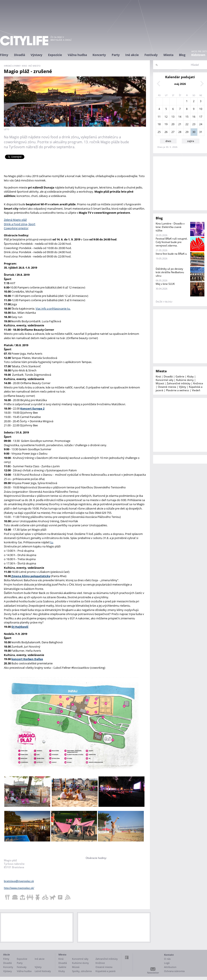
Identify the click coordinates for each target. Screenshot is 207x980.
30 (194, 132)
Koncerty (99, 55)
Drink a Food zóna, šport (20, 224)
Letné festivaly (43, 971)
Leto (7, 129)
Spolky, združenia (82, 971)
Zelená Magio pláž (15, 220)
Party (116, 55)
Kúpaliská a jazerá (105, 971)
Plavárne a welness (178, 390)
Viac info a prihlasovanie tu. (53, 308)
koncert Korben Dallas (27, 659)
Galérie (180, 376)
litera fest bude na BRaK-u (171, 254)
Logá (167, 963)
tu (52, 542)
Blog (182, 55)
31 (201, 132)
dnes (168, 141)
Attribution (170, 967)
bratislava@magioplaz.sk (19, 881)
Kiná (158, 376)
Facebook (127, 957)
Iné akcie (132, 55)
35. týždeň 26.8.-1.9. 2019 (20, 268)
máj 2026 (180, 84)
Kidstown (198, 55)
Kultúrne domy (185, 380)
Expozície (55, 55)
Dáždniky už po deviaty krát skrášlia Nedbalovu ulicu (170, 272)
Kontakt (169, 955)
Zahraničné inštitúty (179, 383)
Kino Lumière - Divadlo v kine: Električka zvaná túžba (170, 227)
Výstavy (36, 55)
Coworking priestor (16, 228)
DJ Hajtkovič (20, 627)
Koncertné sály (165, 380)
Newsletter (153, 973)
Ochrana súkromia (174, 971)
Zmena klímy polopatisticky (31, 576)
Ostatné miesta (167, 387)
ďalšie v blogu (164, 302)
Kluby (190, 376)
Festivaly (151, 55)
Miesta (168, 55)
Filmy (4, 55)
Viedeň (196, 390)
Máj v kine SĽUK (165, 284)
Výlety (183, 387)
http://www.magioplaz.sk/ (19, 888)
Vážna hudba (77, 55)
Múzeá (160, 383)
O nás (167, 959)
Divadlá (20, 55)
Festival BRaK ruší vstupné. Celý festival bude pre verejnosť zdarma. (172, 242)
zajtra (191, 141)
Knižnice (198, 383)
